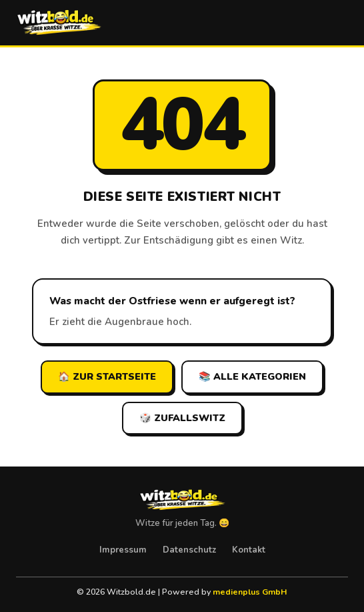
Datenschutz (189, 550)
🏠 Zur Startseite (107, 376)
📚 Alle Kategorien (252, 376)
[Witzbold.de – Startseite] (59, 23)
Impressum (123, 550)
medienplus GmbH (250, 592)
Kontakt (249, 550)
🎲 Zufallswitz (182, 418)
